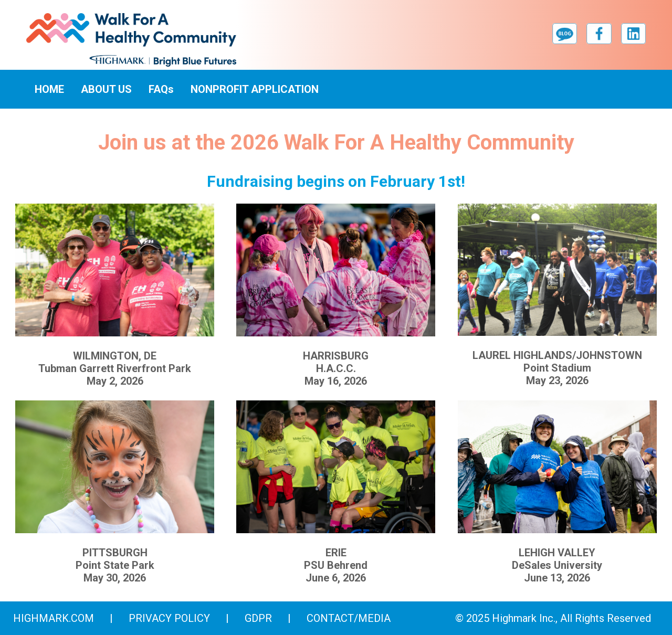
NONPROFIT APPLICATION (255, 89)
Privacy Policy (169, 618)
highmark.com (54, 618)
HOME (49, 89)
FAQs (161, 89)
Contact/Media (349, 618)
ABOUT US (106, 89)
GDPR (258, 618)
